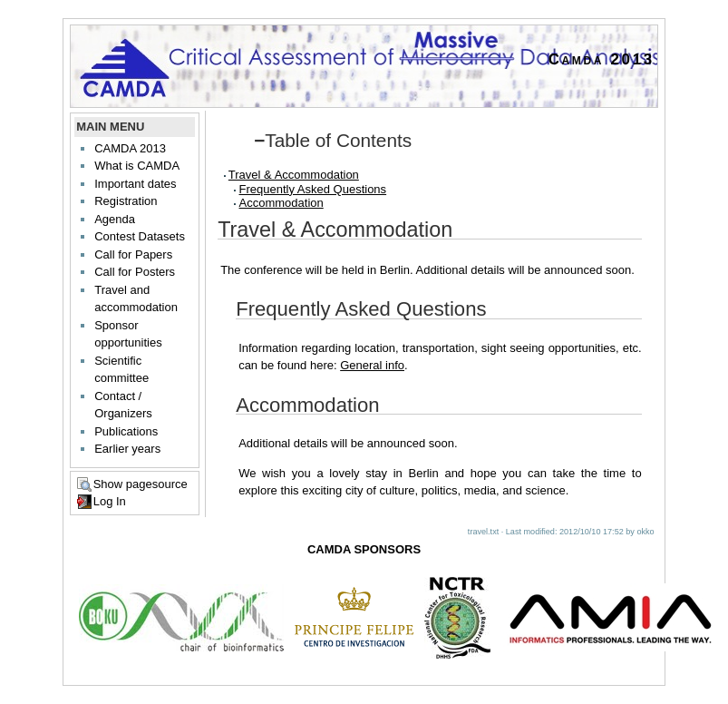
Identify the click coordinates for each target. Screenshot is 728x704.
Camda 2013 (602, 59)
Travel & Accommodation (294, 175)
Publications (126, 431)
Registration (126, 201)
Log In (110, 501)
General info (372, 365)
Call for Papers (133, 254)
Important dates (135, 184)
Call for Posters (135, 272)
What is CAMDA (137, 166)
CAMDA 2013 (130, 148)
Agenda (115, 219)
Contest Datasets (140, 236)
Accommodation (281, 203)
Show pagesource (141, 484)
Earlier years (127, 449)
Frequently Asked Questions (313, 189)
